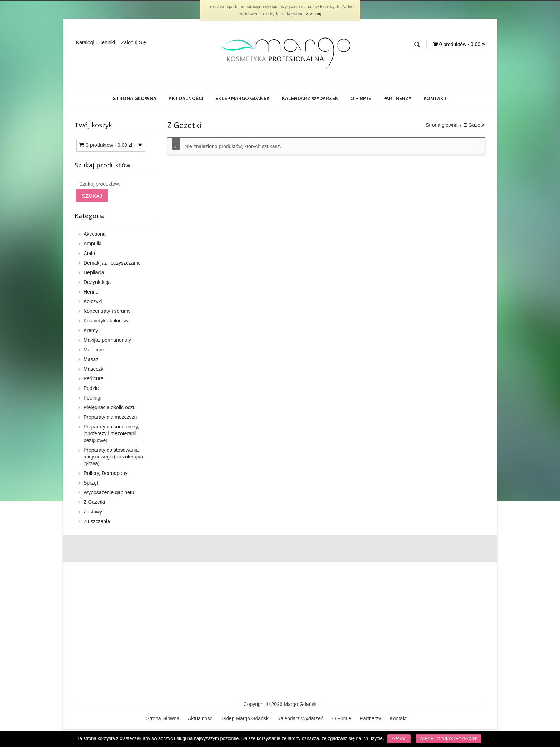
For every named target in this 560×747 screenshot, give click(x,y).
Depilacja (94, 272)
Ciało (89, 253)
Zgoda (399, 739)
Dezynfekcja (97, 282)
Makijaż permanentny (107, 340)
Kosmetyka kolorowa (107, 321)
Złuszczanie (97, 521)
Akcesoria (94, 234)
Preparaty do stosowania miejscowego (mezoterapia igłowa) (113, 457)
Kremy (91, 330)
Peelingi (92, 398)
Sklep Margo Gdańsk (242, 98)
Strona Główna (135, 98)
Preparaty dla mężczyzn (110, 417)
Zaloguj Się (134, 42)
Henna (91, 292)
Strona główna (442, 125)
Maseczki (94, 369)
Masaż (91, 359)
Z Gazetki (94, 502)
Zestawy (93, 512)
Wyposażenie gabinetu (109, 492)
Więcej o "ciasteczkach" (449, 739)
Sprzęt (91, 483)
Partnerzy (397, 98)
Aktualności (186, 98)
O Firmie (361, 98)
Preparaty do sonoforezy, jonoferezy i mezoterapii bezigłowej (111, 433)
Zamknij (313, 14)
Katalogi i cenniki (96, 42)
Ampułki (92, 244)
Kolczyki (93, 301)
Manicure (94, 350)
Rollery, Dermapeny (106, 473)
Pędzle (91, 388)
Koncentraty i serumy (107, 311)
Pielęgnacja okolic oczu (110, 407)
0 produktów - (109, 145)
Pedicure (93, 378)
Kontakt (435, 98)
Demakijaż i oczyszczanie (112, 263)
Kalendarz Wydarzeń (310, 98)
